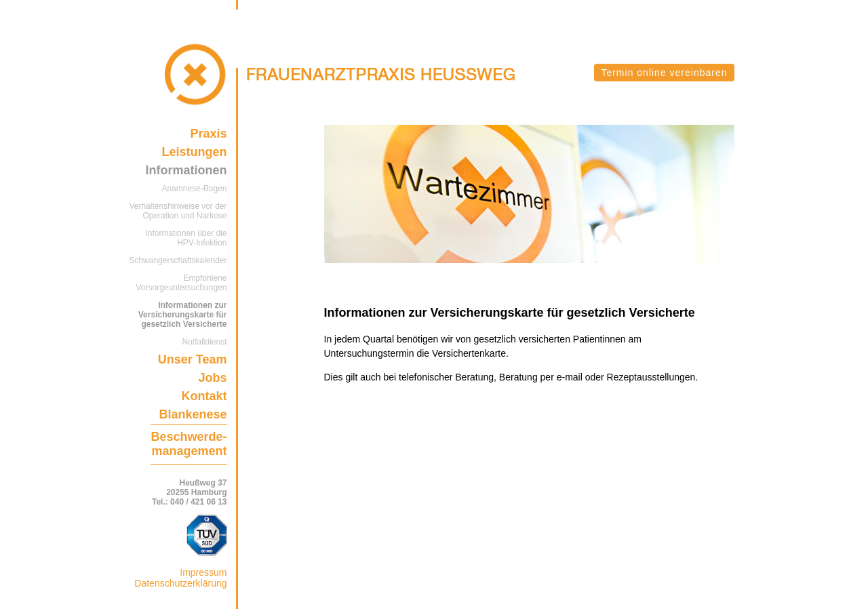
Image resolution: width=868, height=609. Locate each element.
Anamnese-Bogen (194, 189)
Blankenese (193, 414)
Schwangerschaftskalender (178, 260)
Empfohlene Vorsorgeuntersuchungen (181, 283)
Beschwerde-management (189, 444)
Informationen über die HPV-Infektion (186, 238)
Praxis (208, 134)
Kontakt (204, 396)
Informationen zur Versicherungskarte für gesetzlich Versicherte (183, 315)
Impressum (203, 572)
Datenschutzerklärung (180, 583)
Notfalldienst (204, 342)
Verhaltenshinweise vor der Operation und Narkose (178, 211)
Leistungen (194, 152)
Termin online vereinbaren (664, 73)
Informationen (186, 170)
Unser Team (193, 359)
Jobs (212, 378)
